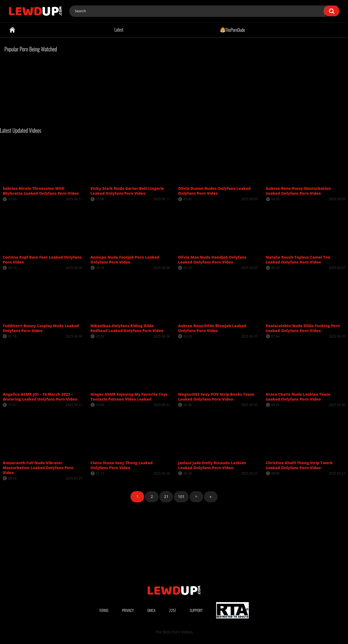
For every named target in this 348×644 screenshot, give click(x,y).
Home (12, 30)
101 (181, 496)
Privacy (128, 610)
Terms (104, 610)
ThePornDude (233, 30)
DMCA (151, 610)
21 (166, 496)
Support (196, 610)
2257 (173, 610)
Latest (119, 30)
